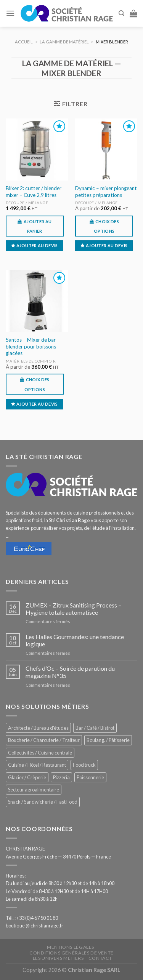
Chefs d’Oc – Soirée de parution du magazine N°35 (70, 672)
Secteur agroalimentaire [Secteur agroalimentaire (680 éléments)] (34, 790)
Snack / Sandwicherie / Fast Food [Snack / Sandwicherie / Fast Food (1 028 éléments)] (43, 802)
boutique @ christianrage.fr (35, 926)
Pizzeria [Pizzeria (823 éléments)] (61, 777)
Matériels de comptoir (31, 361)
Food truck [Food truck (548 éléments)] (84, 765)
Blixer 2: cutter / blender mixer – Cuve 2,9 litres (34, 192)
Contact (100, 958)
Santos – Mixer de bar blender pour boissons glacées (31, 346)
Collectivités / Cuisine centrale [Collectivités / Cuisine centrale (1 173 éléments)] (40, 753)
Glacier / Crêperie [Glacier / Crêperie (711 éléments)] (27, 777)
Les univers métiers (58, 958)
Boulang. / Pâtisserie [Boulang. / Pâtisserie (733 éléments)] (108, 740)
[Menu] (10, 13)
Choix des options (106, 226)
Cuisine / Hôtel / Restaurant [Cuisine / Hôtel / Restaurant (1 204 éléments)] (37, 765)
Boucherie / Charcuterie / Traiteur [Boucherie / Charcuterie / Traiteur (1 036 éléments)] (44, 740)
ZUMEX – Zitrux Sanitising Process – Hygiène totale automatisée (73, 609)
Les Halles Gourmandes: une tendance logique (75, 640)
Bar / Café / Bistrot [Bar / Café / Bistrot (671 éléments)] (95, 728)
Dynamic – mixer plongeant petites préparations (106, 192)
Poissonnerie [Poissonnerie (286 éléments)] (90, 777)
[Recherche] (121, 13)
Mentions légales (71, 947)
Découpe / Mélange (27, 203)
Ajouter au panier (38, 226)
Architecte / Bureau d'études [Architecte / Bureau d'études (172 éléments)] (38, 728)
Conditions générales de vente (71, 953)
